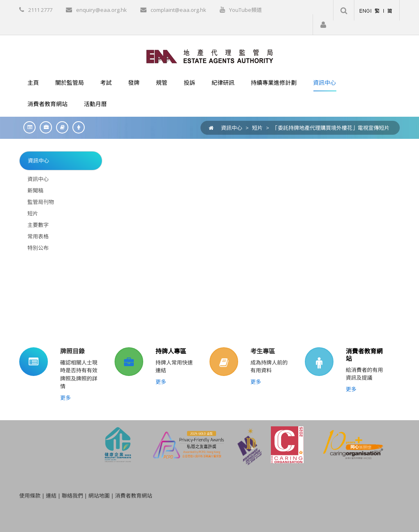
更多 (65, 398)
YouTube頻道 (246, 10)
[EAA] (210, 56)
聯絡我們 (72, 496)
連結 (51, 496)
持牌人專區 (171, 351)
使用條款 (30, 496)
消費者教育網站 (364, 355)
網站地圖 (99, 496)
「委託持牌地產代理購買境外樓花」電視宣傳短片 (331, 128)
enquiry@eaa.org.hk (101, 10)
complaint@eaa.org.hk (178, 10)
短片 (257, 128)
